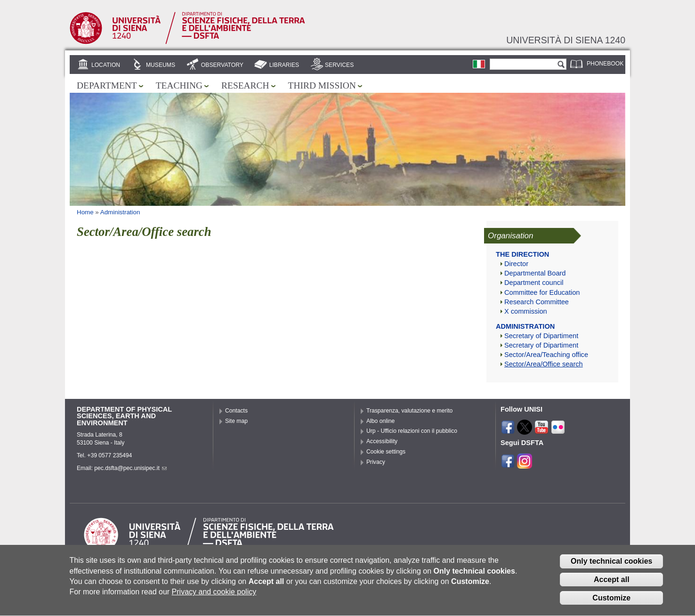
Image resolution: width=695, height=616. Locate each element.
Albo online (380, 421)
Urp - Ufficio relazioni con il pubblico (412, 431)
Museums (161, 65)
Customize (611, 604)
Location (106, 65)
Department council (534, 283)
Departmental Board (535, 273)
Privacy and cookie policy (214, 599)
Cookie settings (386, 452)
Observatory (222, 65)
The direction (522, 254)
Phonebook (605, 64)
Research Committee (537, 302)
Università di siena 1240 (566, 40)
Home (85, 212)
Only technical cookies (611, 568)
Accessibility (382, 441)
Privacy (376, 462)
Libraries (284, 65)
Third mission (322, 85)
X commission (526, 311)
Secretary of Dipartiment (541, 336)
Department (107, 85)
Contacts (236, 411)
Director (516, 264)
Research (245, 85)
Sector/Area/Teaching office (546, 355)
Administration (120, 212)
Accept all (612, 586)
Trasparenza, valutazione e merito (409, 411)
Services (339, 65)
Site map (236, 421)
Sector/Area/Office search (544, 364)
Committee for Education (542, 292)
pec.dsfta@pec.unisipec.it (130, 468)
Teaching (179, 85)
